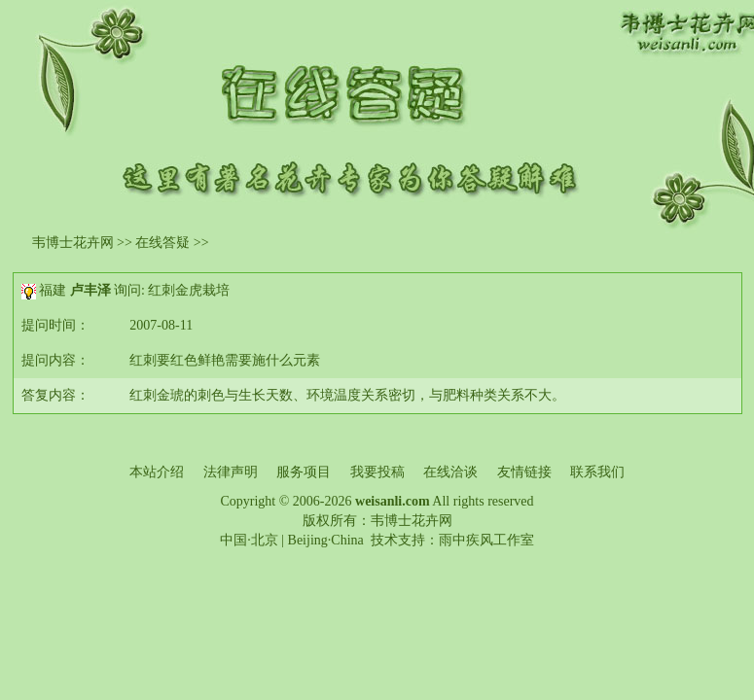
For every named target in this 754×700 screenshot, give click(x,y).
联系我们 (597, 472)
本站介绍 (157, 472)
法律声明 (231, 472)
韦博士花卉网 (73, 243)
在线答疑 (162, 243)
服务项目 (304, 472)
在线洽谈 (450, 472)
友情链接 (524, 472)
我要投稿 (377, 472)
